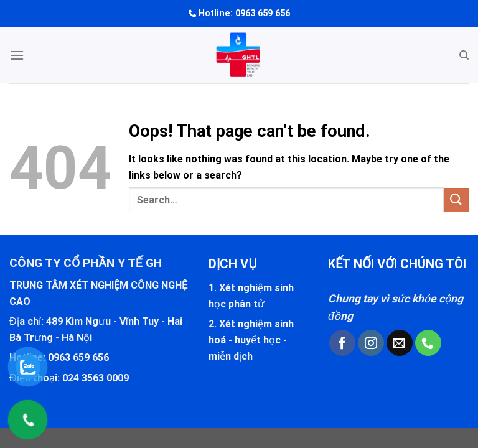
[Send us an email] (400, 343)
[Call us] (428, 343)
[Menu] (17, 55)
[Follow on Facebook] (342, 343)
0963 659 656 (263, 13)
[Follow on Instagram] (371, 343)
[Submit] (456, 200)
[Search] (464, 55)
